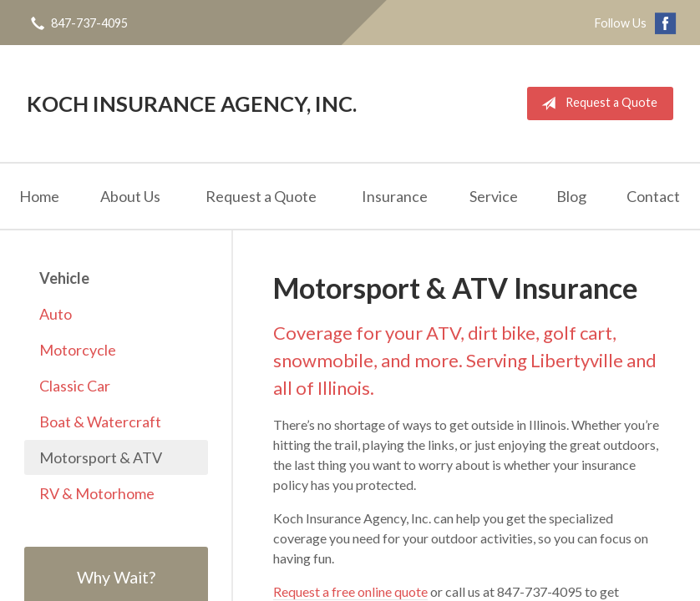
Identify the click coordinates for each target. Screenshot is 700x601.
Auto (56, 314)
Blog (571, 196)
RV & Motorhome (97, 493)
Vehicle (64, 278)
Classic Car (75, 386)
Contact (653, 196)
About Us (130, 196)
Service (494, 196)
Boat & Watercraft (100, 422)
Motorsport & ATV (101, 457)
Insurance (395, 196)
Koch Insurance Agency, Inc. (192, 104)
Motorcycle (78, 350)
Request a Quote (596, 104)
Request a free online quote (350, 591)
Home (39, 196)
